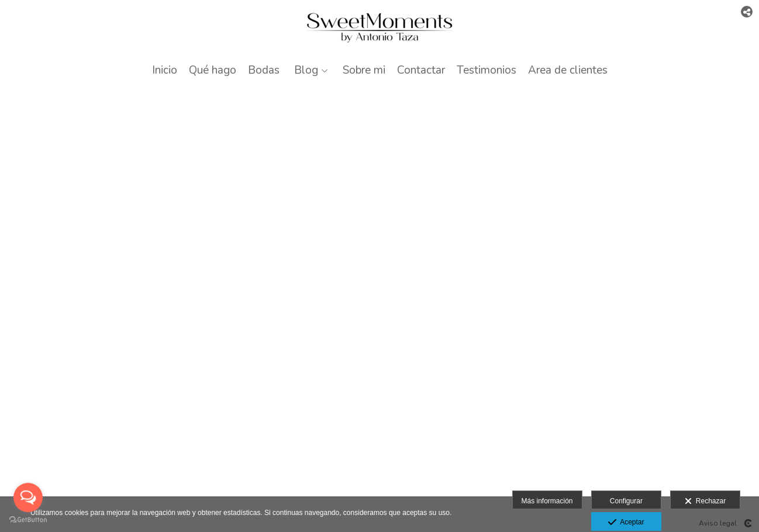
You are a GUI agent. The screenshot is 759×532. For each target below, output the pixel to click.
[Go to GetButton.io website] (28, 520)
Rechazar (705, 502)
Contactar (421, 70)
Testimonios (487, 70)
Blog (306, 70)
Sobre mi (364, 70)
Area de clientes (568, 70)
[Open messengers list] (28, 498)
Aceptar (626, 523)
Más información (547, 501)
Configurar (626, 501)
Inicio (165, 70)
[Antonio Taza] (380, 28)
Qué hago (213, 70)
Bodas (264, 70)
